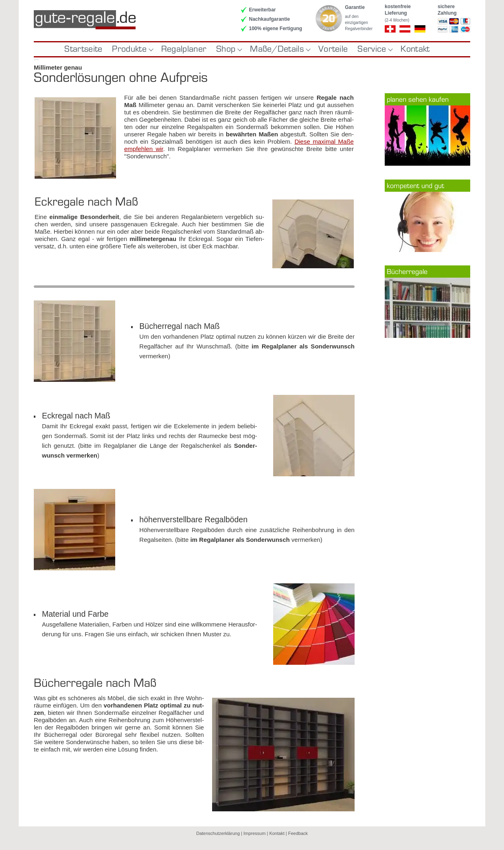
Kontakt (415, 49)
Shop (228, 49)
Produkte (131, 49)
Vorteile (333, 49)
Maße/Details (279, 49)
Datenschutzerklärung (218, 833)
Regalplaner (184, 49)
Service (374, 49)
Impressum (254, 833)
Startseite (83, 49)
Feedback (298, 833)
